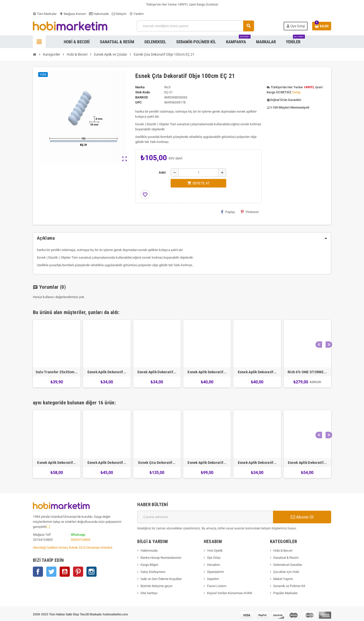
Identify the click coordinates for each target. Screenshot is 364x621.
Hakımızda (99, 14)
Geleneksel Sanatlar (288, 565)
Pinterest (250, 212)
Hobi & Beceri (283, 551)
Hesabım (213, 565)
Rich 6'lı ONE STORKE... (307, 372)
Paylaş (228, 212)
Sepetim (213, 579)
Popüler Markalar (285, 593)
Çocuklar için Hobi (286, 572)
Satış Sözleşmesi (153, 572)
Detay (296, 92)
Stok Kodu (143, 92)
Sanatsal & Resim (286, 558)
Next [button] (326, 311)
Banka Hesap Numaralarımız (161, 558)
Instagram (92, 572)
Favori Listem (217, 586)
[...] (48, 527)
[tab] (182, 238)
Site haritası (149, 593)
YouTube (65, 572)
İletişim (119, 14)
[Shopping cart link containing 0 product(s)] (322, 26)
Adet (162, 172)
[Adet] (198, 173)
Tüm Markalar (45, 14)
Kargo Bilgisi (149, 565)
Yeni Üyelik (215, 551)
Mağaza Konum (73, 14)
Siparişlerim (215, 572)
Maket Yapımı (283, 579)
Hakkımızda (149, 551)
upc (139, 102)
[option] (57, 354)
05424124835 (81, 540)
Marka (140, 87)
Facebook (38, 572)
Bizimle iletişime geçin (156, 586)
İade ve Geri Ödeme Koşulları (161, 579)
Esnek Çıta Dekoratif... (157, 463)
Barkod (142, 97)
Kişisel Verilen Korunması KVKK (230, 593)
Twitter (51, 572)
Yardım (136, 14)
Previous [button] (318, 311)
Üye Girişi (214, 558)
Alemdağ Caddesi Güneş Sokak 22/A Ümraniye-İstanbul (73, 547)
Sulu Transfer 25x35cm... (57, 372)
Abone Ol (302, 517)
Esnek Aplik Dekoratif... (107, 372)
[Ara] (195, 26)
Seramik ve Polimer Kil (289, 586)
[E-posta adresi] (205, 517)
